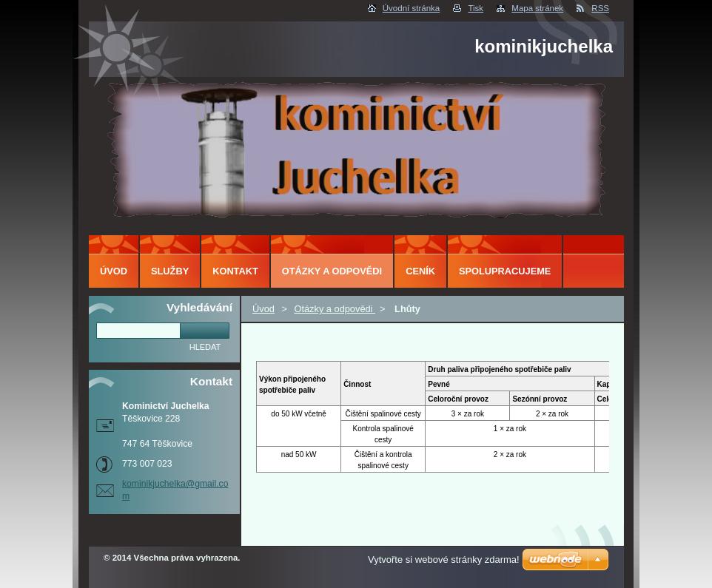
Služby (170, 271)
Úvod (263, 309)
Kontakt (235, 271)
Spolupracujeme (505, 271)
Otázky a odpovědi (335, 309)
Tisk (476, 8)
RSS (600, 8)
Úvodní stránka (411, 8)
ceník (420, 271)
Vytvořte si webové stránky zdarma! (444, 560)
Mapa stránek (537, 8)
